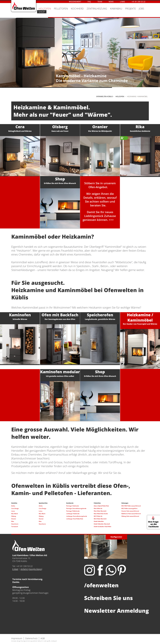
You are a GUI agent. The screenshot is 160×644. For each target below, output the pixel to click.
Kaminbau (116, 9)
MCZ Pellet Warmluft (100, 519)
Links (123, 2)
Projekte (131, 9)
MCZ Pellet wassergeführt (129, 508)
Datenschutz (31, 638)
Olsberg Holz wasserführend (130, 516)
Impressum (17, 638)
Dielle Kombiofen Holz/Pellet (103, 527)
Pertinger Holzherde (73, 506)
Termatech (15, 527)
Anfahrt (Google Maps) (31, 569)
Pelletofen (61, 9)
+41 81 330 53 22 (138, 2)
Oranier (14, 519)
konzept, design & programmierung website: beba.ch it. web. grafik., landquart (34, 641)
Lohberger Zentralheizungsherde (77, 516)
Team (100, 2)
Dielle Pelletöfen (99, 521)
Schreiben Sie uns (108, 598)
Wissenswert (75, 2)
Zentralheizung (97, 9)
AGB (43, 638)
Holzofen (45, 9)
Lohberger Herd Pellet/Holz (75, 519)
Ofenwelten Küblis (104, 96)
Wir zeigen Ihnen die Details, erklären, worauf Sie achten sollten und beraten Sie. (100, 200)
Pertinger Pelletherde (73, 511)
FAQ (89, 2)
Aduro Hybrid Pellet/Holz (101, 506)
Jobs (141, 9)
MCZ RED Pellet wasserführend (131, 506)
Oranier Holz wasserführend (130, 511)
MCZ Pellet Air (98, 516)
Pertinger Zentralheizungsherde (76, 508)
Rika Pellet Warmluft (100, 511)
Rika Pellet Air (98, 508)
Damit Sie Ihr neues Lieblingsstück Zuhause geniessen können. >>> (99, 216)
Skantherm (15, 524)
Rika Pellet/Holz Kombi (101, 514)
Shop (42, 12)
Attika (13, 506)
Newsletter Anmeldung (116, 611)
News (111, 2)
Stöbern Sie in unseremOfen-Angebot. (100, 185)
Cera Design (15, 508)
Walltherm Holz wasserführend (131, 514)
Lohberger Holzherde (73, 514)
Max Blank (15, 514)
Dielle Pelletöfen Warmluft (102, 524)
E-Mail (15, 569)
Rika (13, 521)
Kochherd (77, 9)
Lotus (13, 511)
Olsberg (14, 516)
